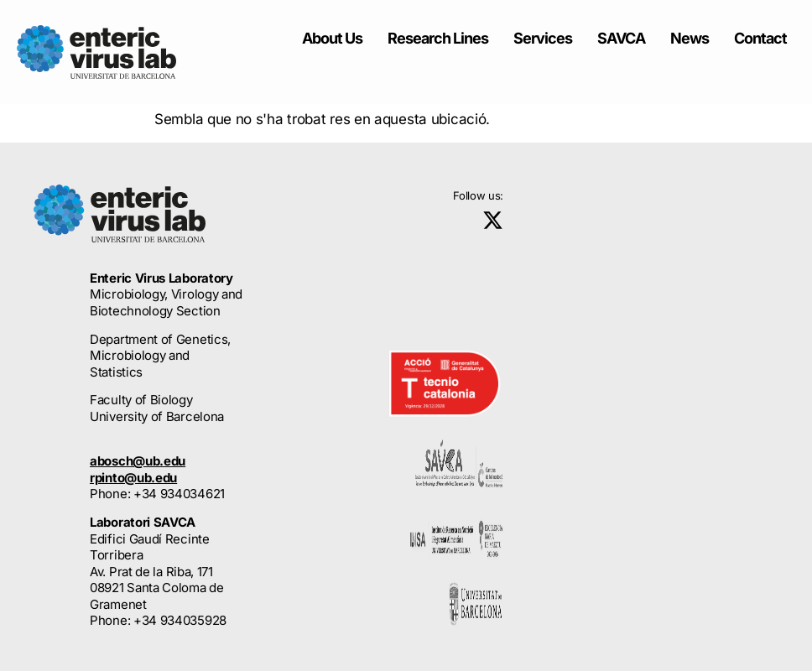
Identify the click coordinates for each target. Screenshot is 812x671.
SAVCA (621, 38)
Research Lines (438, 38)
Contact (760, 38)
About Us (332, 38)
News (690, 38)
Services (543, 38)
